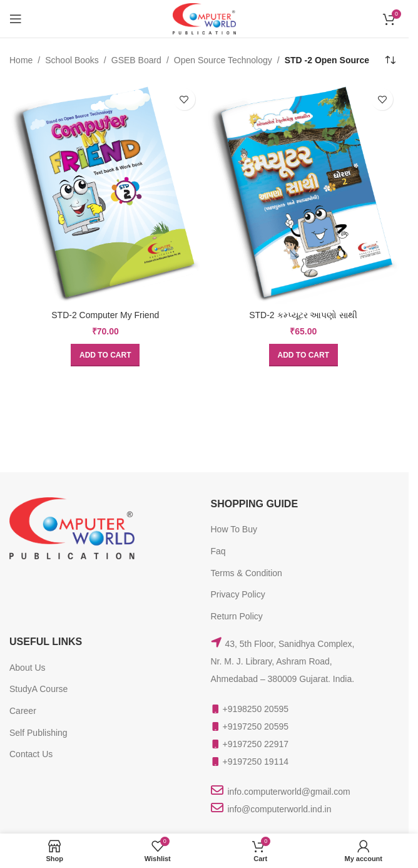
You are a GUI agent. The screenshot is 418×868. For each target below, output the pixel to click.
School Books (72, 60)
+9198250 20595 (256, 709)
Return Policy (237, 616)
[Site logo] (204, 18)
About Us (28, 668)
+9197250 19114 (256, 762)
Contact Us (31, 754)
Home (21, 60)
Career (23, 711)
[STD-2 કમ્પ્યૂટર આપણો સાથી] (304, 193)
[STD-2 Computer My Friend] (105, 193)
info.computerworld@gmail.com (289, 792)
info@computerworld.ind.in (280, 809)
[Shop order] (390, 60)
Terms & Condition (247, 573)
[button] (105, 355)
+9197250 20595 (256, 726)
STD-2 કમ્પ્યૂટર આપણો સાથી (303, 315)
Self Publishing (38, 733)
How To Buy (234, 529)
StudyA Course (38, 689)
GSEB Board (136, 60)
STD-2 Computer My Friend (105, 315)
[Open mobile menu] (16, 19)
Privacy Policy (238, 594)
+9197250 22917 (256, 744)
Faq (218, 551)
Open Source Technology (223, 60)
